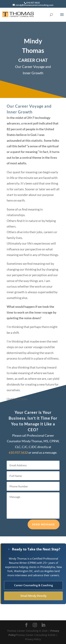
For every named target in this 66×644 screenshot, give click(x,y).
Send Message (44, 531)
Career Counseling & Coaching (33, 585)
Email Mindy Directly (34, 596)
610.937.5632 (33, 3)
